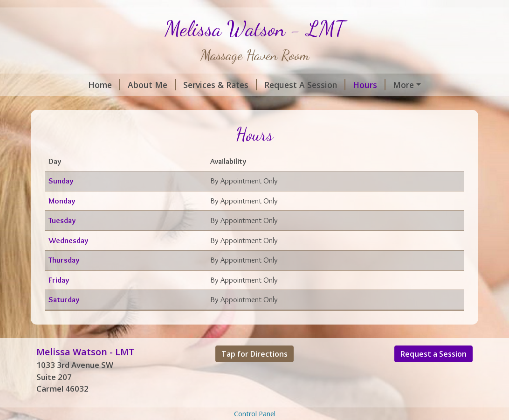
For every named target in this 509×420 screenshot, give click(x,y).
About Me (107, 85)
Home (60, 85)
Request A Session (261, 85)
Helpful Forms (381, 85)
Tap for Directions (254, 373)
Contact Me (71, 104)
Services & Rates (176, 85)
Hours (325, 85)
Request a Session (433, 373)
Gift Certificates (138, 104)
